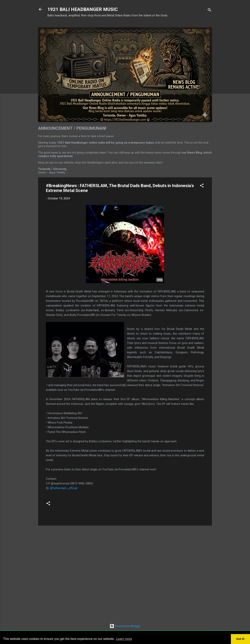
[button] (202, 186)
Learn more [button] (124, 639)
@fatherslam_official (64, 488)
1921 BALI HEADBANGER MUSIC (83, 9)
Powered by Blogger (125, 626)
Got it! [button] (240, 639)
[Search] (210, 11)
